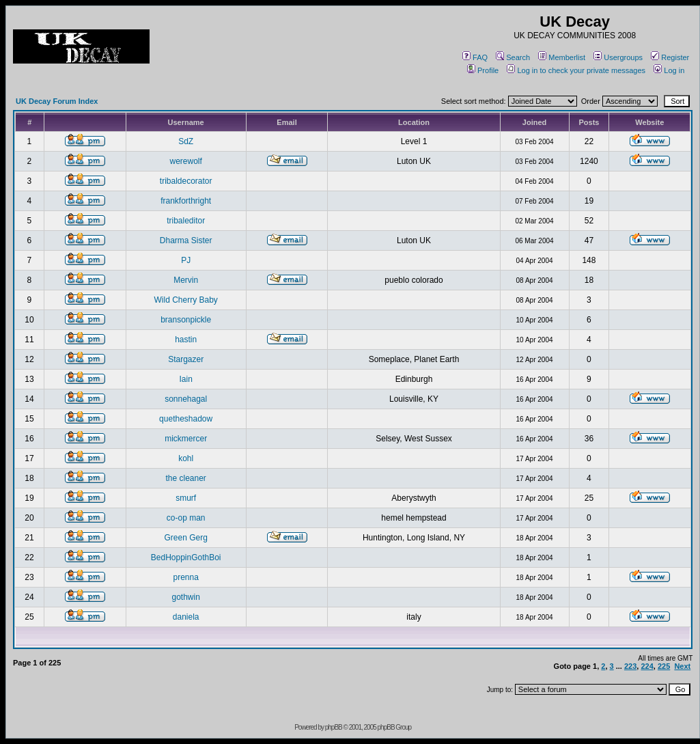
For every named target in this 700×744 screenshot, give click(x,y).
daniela (186, 617)
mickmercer (186, 439)
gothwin (185, 597)
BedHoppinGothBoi (186, 557)
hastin (186, 340)
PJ (186, 260)
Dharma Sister (186, 240)
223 (630, 666)
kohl (186, 458)
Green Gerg (185, 538)
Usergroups (618, 57)
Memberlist (562, 57)
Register (670, 57)
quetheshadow (186, 419)
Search (513, 57)
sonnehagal (186, 399)
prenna (185, 577)
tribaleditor (186, 221)
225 (664, 666)
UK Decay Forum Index (57, 101)
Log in (669, 70)
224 (647, 666)
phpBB (334, 727)
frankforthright (186, 201)
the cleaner (185, 478)
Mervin (186, 280)
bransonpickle (186, 320)
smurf (186, 498)
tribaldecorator (186, 181)
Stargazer (186, 359)
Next (682, 666)
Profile (483, 70)
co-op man (186, 518)
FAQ (475, 57)
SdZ (186, 141)
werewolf (185, 161)
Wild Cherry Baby (185, 300)
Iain (185, 379)
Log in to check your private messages (576, 70)
